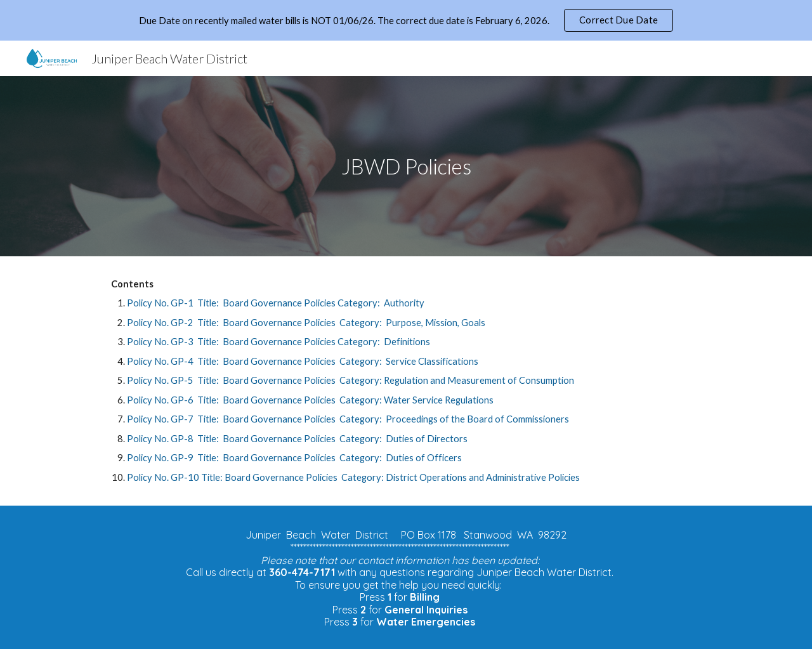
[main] (406, 167)
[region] (406, 20)
